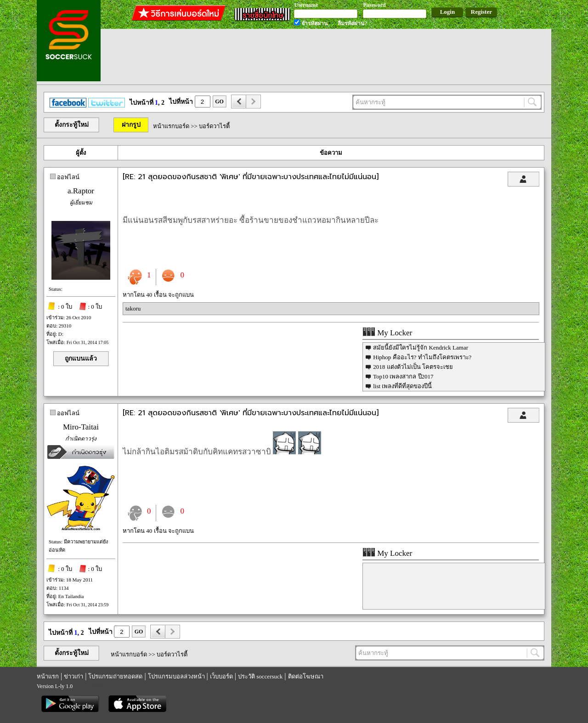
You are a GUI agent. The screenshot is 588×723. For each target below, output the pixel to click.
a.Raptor (81, 191)
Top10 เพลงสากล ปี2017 (403, 376)
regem (81, 686)
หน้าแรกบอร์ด (171, 126)
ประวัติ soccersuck (260, 676)
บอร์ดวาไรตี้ (214, 126)
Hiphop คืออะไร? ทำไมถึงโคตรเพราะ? (422, 357)
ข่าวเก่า (73, 676)
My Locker (387, 333)
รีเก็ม (97, 686)
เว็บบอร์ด (221, 676)
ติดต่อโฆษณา (306, 676)
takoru (133, 308)
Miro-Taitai (81, 427)
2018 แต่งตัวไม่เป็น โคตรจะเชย (413, 367)
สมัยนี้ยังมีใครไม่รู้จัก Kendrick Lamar (421, 347)
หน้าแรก (48, 676)
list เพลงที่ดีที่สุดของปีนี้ (402, 386)
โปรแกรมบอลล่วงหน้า (176, 676)
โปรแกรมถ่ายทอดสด (115, 676)
